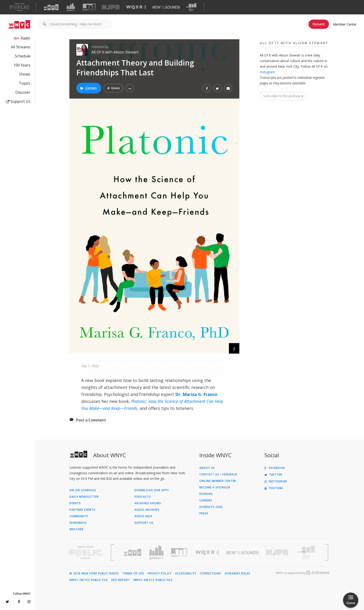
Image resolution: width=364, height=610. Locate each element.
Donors (206, 494)
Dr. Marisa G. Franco (196, 394)
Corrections (211, 574)
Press (204, 514)
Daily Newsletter (84, 497)
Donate (319, 24)
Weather (76, 529)
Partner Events (82, 510)
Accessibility (186, 574)
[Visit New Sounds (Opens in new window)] (166, 7)
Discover (23, 92)
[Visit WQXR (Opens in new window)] (136, 7)
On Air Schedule (83, 490)
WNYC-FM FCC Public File (89, 580)
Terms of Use (133, 574)
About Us (207, 468)
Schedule (23, 56)
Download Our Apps (152, 490)
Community (79, 516)
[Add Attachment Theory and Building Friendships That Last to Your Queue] (113, 88)
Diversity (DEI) (211, 507)
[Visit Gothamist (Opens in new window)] (71, 7)
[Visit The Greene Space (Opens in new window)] (191, 7)
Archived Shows (148, 503)
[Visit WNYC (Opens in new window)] (51, 7)
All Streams (21, 47)
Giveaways (78, 523)
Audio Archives (147, 510)
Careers (206, 501)
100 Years (22, 65)
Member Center (345, 24)
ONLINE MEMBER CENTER (218, 481)
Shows (25, 74)
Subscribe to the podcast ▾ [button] (283, 96)
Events (75, 503)
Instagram (267, 72)
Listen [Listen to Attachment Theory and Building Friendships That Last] (88, 88)
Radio (26, 38)
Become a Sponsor (215, 487)
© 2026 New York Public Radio (94, 574)
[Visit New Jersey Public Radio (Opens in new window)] (278, 552)
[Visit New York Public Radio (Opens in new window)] (86, 553)
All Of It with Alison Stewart (115, 52)
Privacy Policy (160, 574)
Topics (25, 83)
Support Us (18, 101)
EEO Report (121, 580)
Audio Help (143, 516)
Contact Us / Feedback (218, 474)
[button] (130, 88)
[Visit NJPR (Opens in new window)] (111, 7)
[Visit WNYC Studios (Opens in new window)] (89, 7)
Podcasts (143, 497)
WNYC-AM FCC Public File (153, 580)
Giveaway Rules (237, 574)
